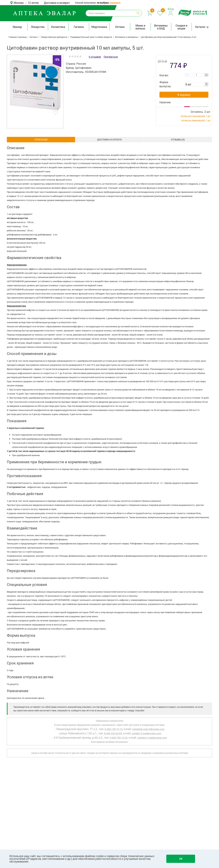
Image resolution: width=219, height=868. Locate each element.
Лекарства (38, 27)
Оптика (120, 27)
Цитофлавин (83, 68)
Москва (19, 3)
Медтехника (99, 27)
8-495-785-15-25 (119, 738)
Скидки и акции (181, 27)
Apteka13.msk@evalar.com (146, 733)
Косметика (58, 27)
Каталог (202, 27)
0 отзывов (95, 57)
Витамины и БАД (161, 27)
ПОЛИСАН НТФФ (96, 72)
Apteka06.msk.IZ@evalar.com (148, 729)
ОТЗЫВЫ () (178, 140)
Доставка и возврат (57, 3)
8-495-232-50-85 (113, 733)
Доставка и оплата (109, 140)
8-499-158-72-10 (113, 729)
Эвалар (17, 27)
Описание (41, 140)
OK (181, 859)
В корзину (184, 95)
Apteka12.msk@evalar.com (152, 738)
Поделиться (111, 57)
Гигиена (79, 27)
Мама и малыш (140, 27)
